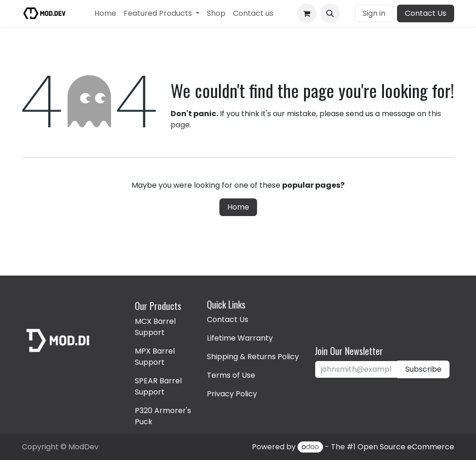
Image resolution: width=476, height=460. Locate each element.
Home (238, 207)
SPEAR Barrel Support (158, 386)
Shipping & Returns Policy (253, 357)
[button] (330, 13)
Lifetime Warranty (240, 338)
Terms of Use (231, 375)
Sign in (374, 13)
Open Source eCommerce (406, 447)
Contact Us (426, 13)
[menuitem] (105, 13)
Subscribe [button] (423, 369)
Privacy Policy (232, 394)
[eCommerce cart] (307, 13)
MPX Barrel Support (155, 357)
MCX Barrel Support (155, 327)
